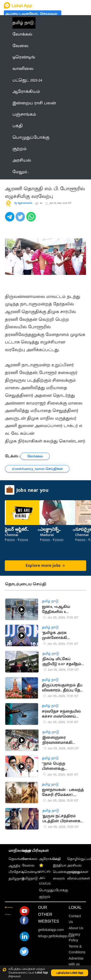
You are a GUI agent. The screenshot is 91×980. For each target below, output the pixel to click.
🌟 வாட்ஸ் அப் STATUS (45, 875)
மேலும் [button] (21, 172)
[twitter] (21, 219)
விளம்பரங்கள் (79, 878)
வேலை (28, 865)
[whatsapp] (32, 219)
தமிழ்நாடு (16, 879)
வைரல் (59, 878)
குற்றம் (45, 897)
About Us (76, 928)
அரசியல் (74, 865)
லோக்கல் (30, 859)
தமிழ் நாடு (23, 23)
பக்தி (57, 859)
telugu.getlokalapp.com (56, 936)
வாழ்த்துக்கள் (78, 872)
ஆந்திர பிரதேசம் (16, 869)
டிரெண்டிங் (31, 872)
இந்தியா (60, 865)
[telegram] (10, 219)
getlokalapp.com (51, 930)
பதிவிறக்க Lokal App (70, 973)
